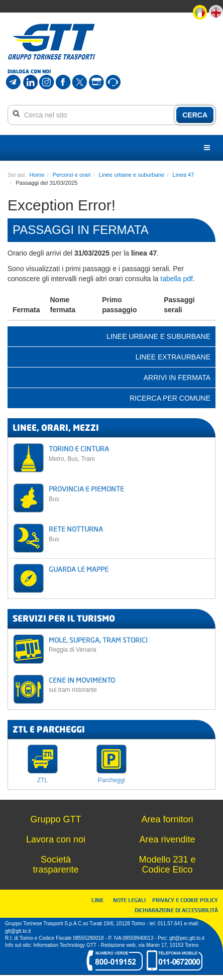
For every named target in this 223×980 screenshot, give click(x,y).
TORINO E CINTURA (129, 453)
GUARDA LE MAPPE (79, 569)
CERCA (195, 115)
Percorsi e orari (72, 175)
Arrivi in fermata (177, 378)
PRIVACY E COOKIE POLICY (185, 900)
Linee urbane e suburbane (132, 175)
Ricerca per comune (170, 398)
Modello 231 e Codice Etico (167, 865)
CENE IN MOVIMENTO (129, 685)
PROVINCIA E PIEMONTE (129, 493)
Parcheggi (111, 780)
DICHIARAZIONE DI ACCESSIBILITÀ (176, 910)
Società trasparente (55, 865)
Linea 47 (184, 175)
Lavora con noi (56, 839)
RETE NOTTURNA (129, 533)
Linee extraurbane (173, 357)
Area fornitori (167, 819)
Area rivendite (167, 839)
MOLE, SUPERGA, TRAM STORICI (129, 644)
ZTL (42, 780)
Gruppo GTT (55, 819)
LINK (100, 900)
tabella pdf (177, 279)
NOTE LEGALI (132, 900)
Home (37, 175)
